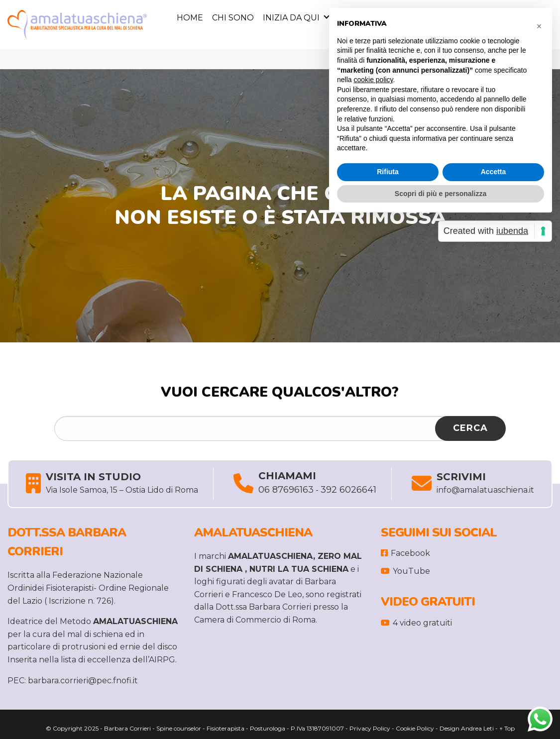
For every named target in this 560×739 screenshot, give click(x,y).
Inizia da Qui (291, 18)
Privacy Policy (370, 728)
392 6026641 (348, 490)
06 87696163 (286, 490)
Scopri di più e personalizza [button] (441, 194)
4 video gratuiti (416, 623)
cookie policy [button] (373, 80)
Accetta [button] (494, 172)
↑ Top (507, 728)
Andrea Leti (477, 728)
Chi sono (233, 18)
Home (190, 18)
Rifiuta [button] (388, 172)
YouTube (405, 571)
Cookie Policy (415, 728)
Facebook (405, 553)
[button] (539, 24)
